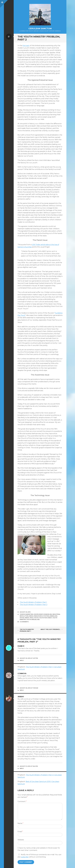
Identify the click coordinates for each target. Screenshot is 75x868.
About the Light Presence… (52, 629)
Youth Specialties (33, 620)
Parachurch (38, 616)
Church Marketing (27, 614)
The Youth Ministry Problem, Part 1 (33, 602)
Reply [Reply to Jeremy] (22, 768)
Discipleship (38, 614)
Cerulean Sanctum (40, 29)
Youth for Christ (46, 618)
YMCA (31, 618)
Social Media (24, 618)
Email (20, 832)
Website (21, 840)
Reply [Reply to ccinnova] (22, 690)
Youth (36, 618)
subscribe (25, 857)
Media (31, 616)
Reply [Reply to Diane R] (22, 660)
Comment (22, 801)
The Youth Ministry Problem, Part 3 (33, 605)
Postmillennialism (50, 616)
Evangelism (48, 614)
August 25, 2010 (25, 612)
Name (20, 823)
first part (26, 46)
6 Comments (24, 622)
